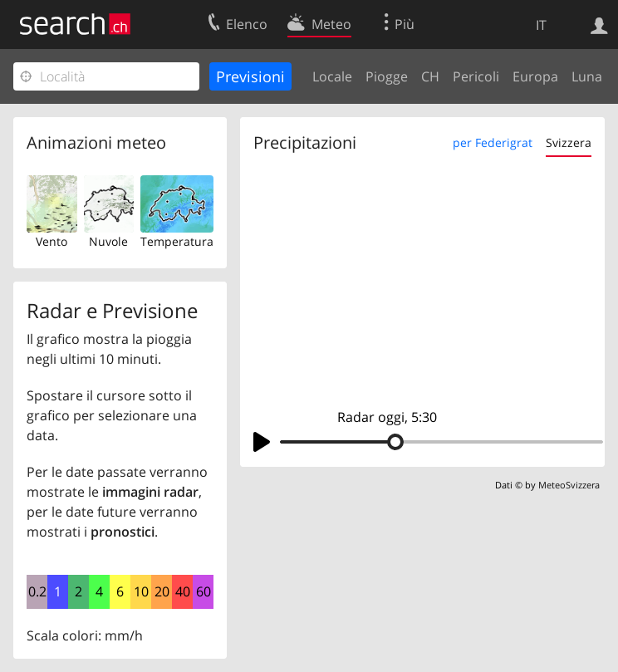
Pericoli (476, 76)
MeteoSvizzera (569, 485)
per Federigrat (493, 142)
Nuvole (108, 241)
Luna (587, 76)
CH (430, 76)
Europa (535, 76)
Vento (51, 241)
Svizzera (569, 142)
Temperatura (177, 241)
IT (541, 25)
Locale (332, 76)
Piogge (387, 76)
